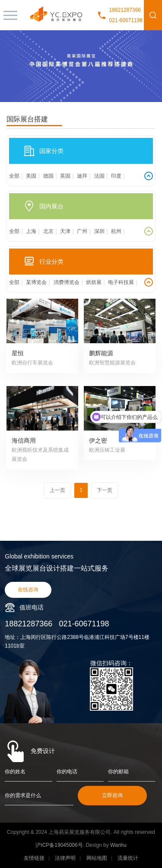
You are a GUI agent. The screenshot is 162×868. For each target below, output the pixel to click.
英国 (65, 176)
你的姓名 (15, 772)
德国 (48, 176)
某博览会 (36, 282)
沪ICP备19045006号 (59, 845)
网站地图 (97, 858)
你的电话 (67, 772)
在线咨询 (28, 590)
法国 (99, 176)
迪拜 (82, 176)
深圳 (99, 231)
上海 (31, 231)
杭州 (116, 231)
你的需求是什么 (23, 795)
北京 (48, 231)
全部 (14, 176)
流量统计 (128, 858)
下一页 (105, 490)
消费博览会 (67, 282)
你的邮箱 (118, 772)
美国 (31, 176)
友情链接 (34, 858)
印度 (116, 176)
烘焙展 (94, 282)
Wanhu (118, 845)
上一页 (57, 490)
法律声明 (65, 858)
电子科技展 (121, 282)
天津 (65, 231)
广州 (82, 231)
